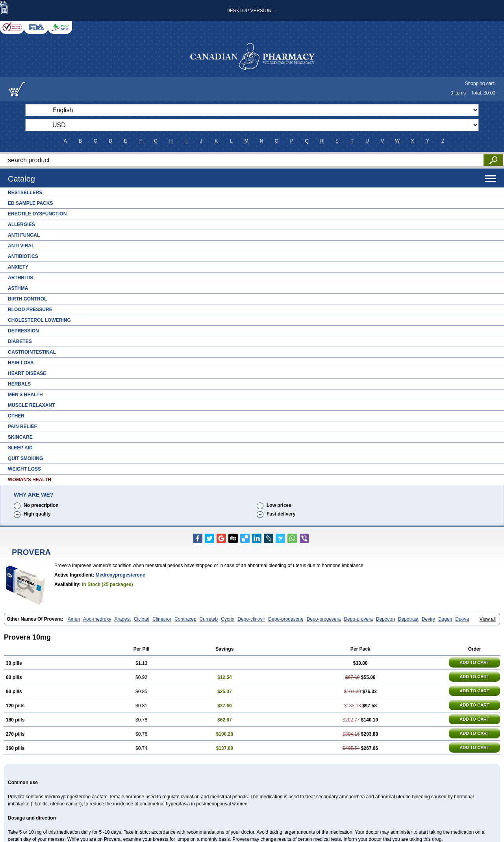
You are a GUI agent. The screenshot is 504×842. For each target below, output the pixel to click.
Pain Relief (22, 427)
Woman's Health (30, 480)
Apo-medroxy (97, 619)
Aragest (122, 619)
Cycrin (228, 619)
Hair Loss (21, 363)
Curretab (209, 619)
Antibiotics (23, 256)
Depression (23, 331)
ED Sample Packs (30, 203)
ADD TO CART (474, 662)
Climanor (162, 619)
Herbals (19, 384)
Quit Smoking (25, 458)
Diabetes (20, 341)
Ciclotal (142, 619)
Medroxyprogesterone (120, 575)
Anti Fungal (24, 235)
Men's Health (25, 395)
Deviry (428, 619)
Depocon (385, 619)
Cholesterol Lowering (39, 320)
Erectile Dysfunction (37, 214)
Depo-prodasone (286, 619)
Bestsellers (25, 193)
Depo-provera (358, 619)
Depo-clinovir (251, 619)
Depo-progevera (324, 619)
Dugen (445, 619)
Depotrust (408, 619)
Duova (462, 619)
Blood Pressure (30, 310)
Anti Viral (21, 246)
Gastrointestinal (32, 352)
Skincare (20, 437)
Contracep (185, 619)
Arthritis (20, 278)
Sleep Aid (20, 448)
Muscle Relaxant (31, 405)
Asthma (18, 288)
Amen (74, 619)
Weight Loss (24, 469)
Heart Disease (27, 373)
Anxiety (18, 267)
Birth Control (27, 299)
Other (16, 416)
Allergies (21, 224)
